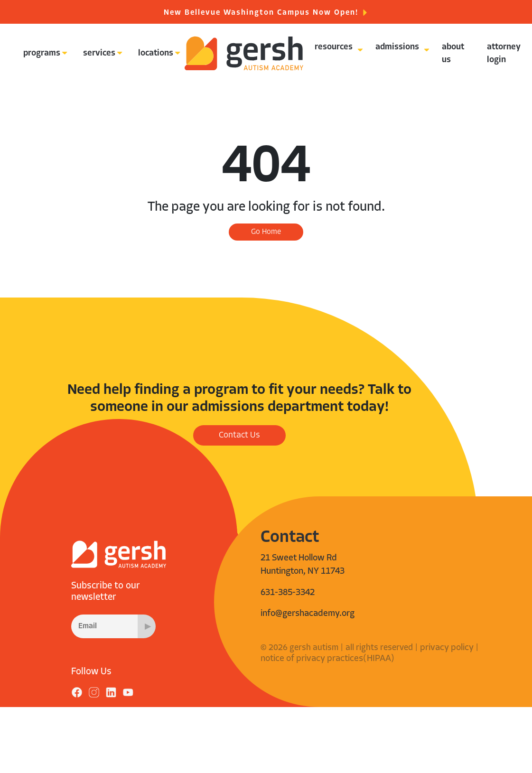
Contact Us (239, 435)
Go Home (266, 232)
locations (156, 53)
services (99, 53)
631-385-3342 (288, 593)
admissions (397, 47)
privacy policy (447, 648)
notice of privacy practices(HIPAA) (327, 659)
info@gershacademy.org (308, 614)
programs (42, 53)
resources (334, 47)
